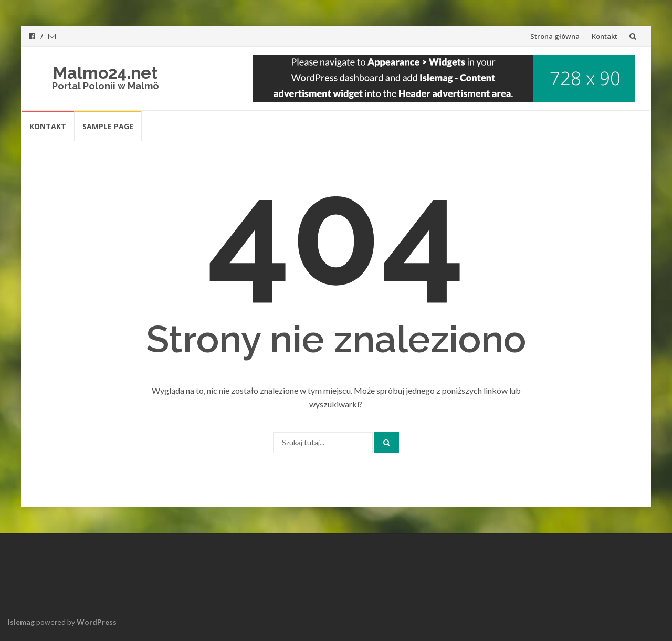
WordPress (97, 622)
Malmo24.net (106, 73)
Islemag (21, 622)
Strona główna (555, 36)
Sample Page (108, 126)
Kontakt (605, 36)
